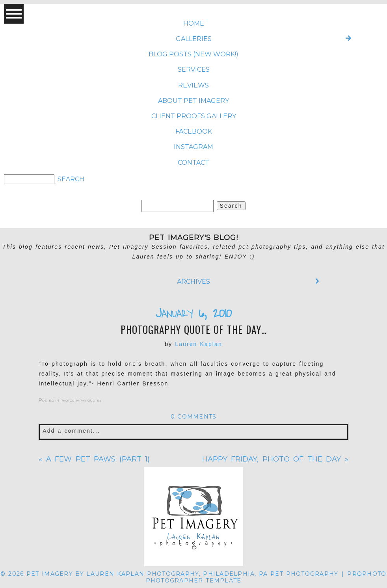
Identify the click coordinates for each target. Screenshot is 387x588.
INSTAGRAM (193, 147)
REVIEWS (193, 85)
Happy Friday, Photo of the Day (272, 459)
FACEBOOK (194, 131)
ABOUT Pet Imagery (193, 101)
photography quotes (81, 400)
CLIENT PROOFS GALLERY (194, 116)
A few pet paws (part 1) (98, 459)
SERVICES (194, 70)
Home (194, 23)
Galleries (194, 39)
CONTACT (193, 163)
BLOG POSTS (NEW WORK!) (193, 54)
